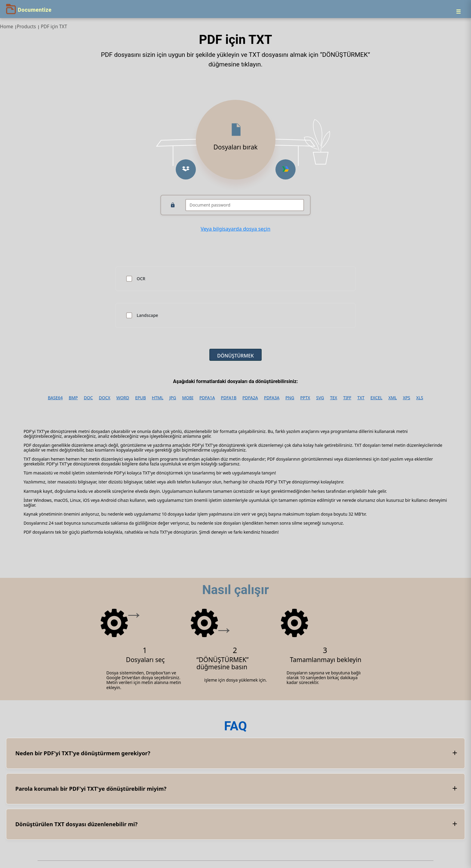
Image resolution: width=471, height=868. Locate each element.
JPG (173, 398)
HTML (158, 398)
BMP (73, 398)
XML (393, 398)
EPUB (141, 398)
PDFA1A (207, 398)
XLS (420, 398)
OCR (141, 279)
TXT (361, 398)
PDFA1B (229, 398)
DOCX (105, 398)
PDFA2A (250, 398)
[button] (186, 169)
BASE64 (55, 398)
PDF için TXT (54, 27)
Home (7, 27)
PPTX (305, 398)
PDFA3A (272, 398)
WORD (123, 398)
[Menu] (458, 11)
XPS (406, 398)
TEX (334, 398)
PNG (290, 398)
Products (26, 27)
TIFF (347, 398)
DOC (88, 398)
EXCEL (376, 398)
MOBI (188, 398)
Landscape (147, 315)
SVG (320, 398)
